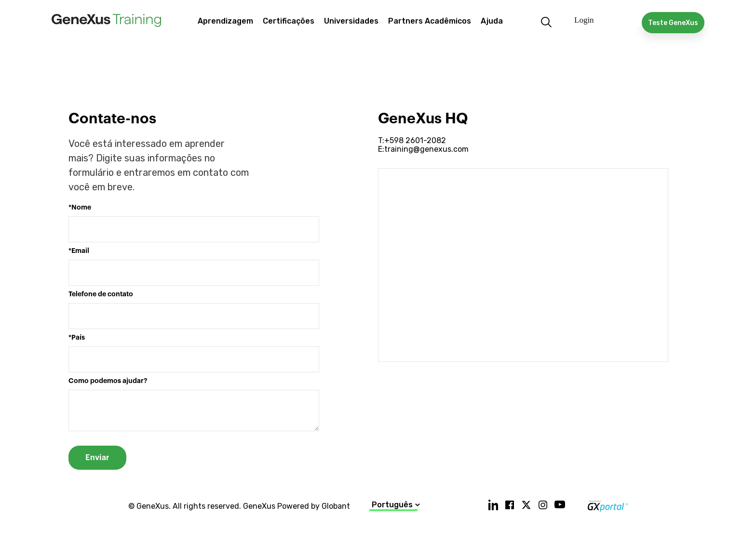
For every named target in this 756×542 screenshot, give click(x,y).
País (78, 337)
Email (80, 251)
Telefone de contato (101, 294)
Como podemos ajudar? (108, 381)
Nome (81, 207)
